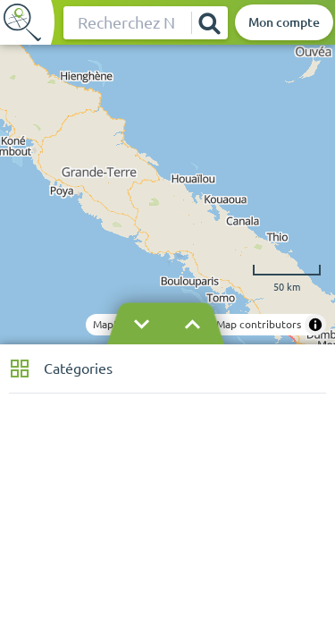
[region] (167, 195)
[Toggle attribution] (315, 325)
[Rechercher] (209, 23)
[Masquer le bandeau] (167, 325)
